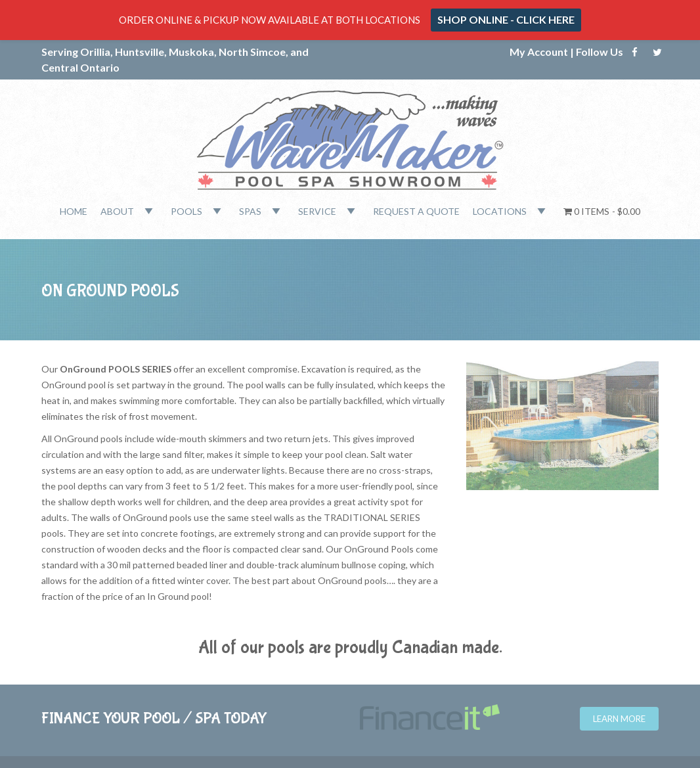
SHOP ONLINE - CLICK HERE (506, 19)
